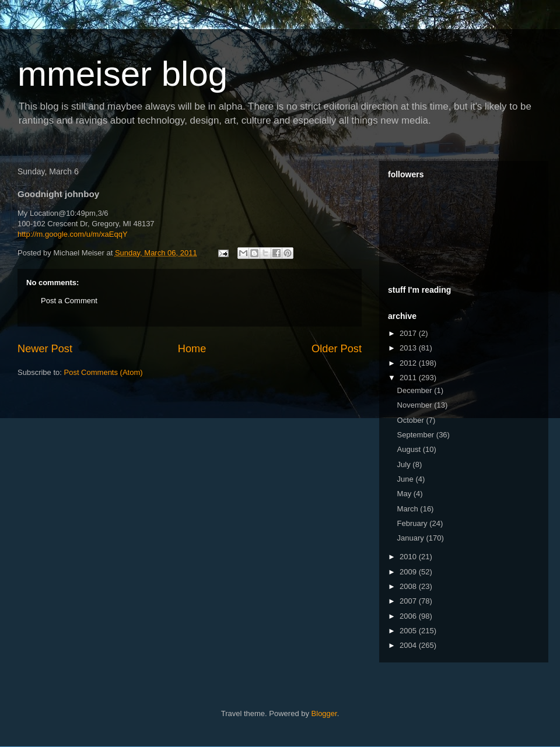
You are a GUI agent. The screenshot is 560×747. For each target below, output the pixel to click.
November (416, 405)
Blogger (324, 713)
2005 (409, 631)
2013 (409, 348)
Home (192, 349)
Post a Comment (69, 301)
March (409, 509)
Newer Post (45, 349)
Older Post (337, 349)
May (405, 494)
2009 (409, 572)
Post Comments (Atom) (104, 372)
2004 (409, 645)
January (412, 538)
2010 (409, 557)
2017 (409, 333)
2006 (409, 616)
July (405, 464)
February (414, 523)
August (410, 449)
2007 (409, 601)
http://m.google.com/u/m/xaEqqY (73, 234)
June (407, 479)
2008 (409, 586)
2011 (409, 378)
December (416, 390)
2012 (409, 363)
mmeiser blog (123, 74)
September (417, 435)
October (412, 420)
